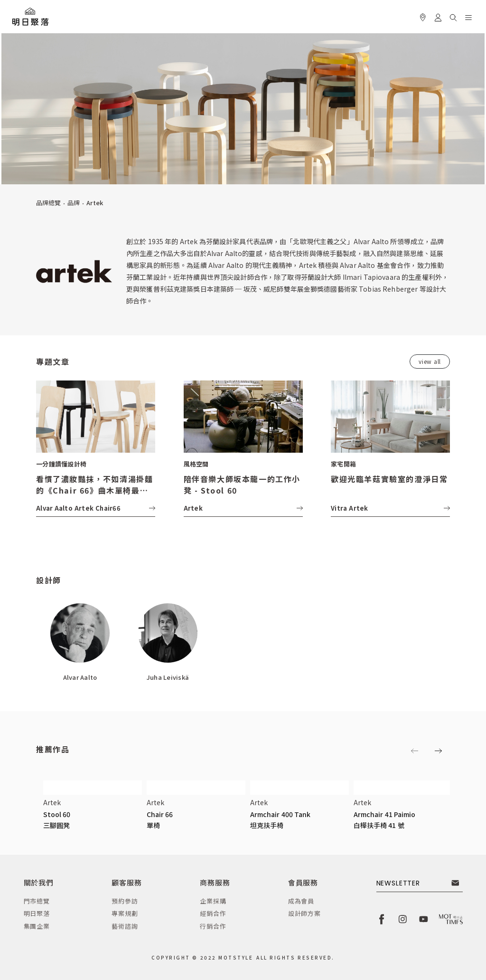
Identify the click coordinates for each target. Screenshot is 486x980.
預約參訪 (125, 901)
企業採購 (213, 901)
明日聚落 (37, 913)
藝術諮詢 (125, 926)
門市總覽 (37, 901)
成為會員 (301, 901)
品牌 (74, 203)
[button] (453, 16)
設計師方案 (304, 913)
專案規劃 (125, 913)
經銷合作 (213, 913)
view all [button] (430, 361)
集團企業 (37, 926)
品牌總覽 (48, 203)
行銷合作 (213, 926)
